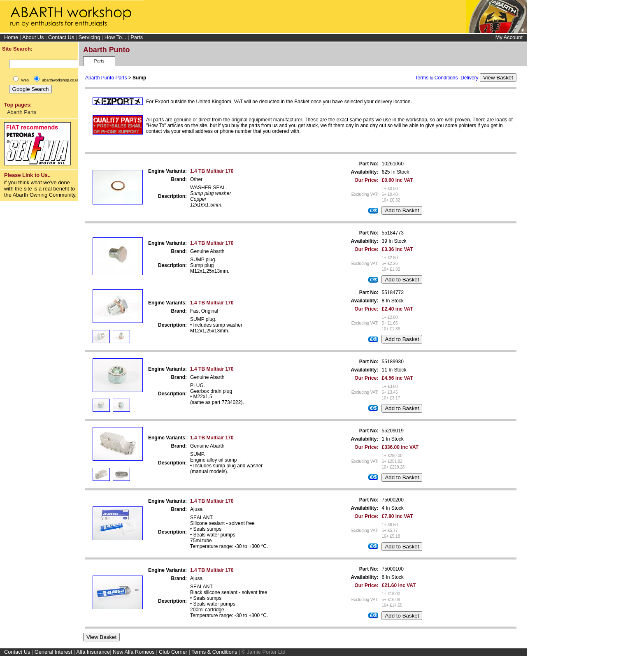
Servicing (90, 37)
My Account (509, 37)
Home (11, 37)
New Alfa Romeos (134, 652)
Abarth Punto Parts (106, 78)
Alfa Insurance (93, 652)
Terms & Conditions (436, 78)
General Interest (53, 652)
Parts (137, 37)
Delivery (469, 78)
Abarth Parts (22, 112)
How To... (115, 37)
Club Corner (173, 652)
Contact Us (61, 37)
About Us (33, 37)
